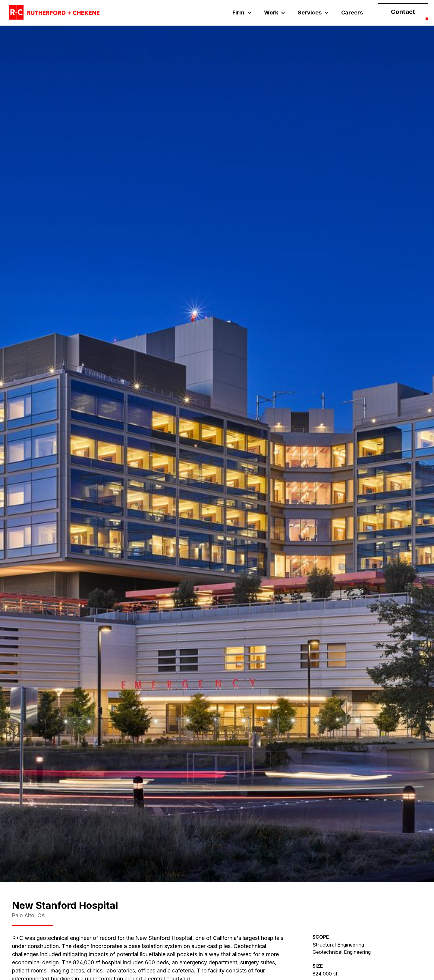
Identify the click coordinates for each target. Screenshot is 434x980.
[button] (242, 13)
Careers (352, 13)
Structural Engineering (338, 945)
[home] (54, 13)
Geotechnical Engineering (342, 952)
